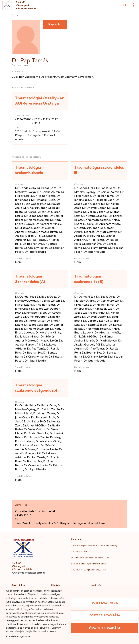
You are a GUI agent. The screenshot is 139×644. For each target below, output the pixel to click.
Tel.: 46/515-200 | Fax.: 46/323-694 (89, 570)
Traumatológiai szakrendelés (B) (89, 279)
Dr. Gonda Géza (25, 188)
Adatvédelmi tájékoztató (18, 636)
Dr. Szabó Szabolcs (36, 216)
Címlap (15, 15)
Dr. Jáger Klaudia (35, 252)
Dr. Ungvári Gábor (35, 208)
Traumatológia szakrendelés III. (99, 170)
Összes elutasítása (105, 615)
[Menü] (133, 5)
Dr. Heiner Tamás (44, 196)
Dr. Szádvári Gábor (27, 228)
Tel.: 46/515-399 (79, 552)
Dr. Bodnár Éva (32, 244)
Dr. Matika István (47, 232)
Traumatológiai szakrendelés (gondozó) (36, 388)
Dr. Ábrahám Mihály (48, 224)
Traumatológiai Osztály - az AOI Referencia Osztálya (40, 101)
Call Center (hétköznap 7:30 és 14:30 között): (94, 546)
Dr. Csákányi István (36, 248)
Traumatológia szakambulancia (29, 170)
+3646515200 (23, 119)
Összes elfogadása (105, 628)
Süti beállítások (105, 603)
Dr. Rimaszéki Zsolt (43, 200)
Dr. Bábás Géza (47, 188)
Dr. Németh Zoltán (37, 220)
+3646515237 (23, 515)
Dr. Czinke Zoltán (49, 192)
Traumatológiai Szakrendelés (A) (30, 279)
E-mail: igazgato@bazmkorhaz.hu (88, 564)
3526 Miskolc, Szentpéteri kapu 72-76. (90, 558)
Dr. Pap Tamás (36, 240)
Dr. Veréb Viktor (35, 212)
